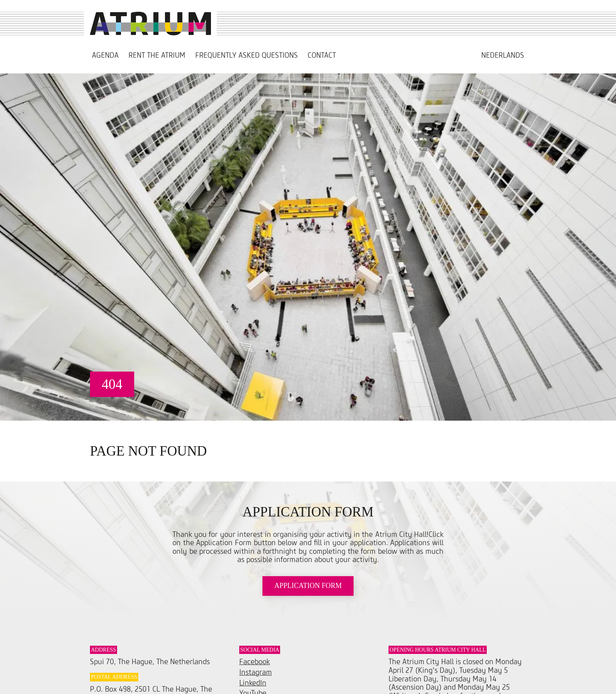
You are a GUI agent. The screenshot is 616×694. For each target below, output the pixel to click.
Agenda (105, 56)
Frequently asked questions (247, 56)
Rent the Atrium (157, 56)
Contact (322, 56)
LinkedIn (253, 683)
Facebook (255, 662)
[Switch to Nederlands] (503, 56)
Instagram (256, 673)
